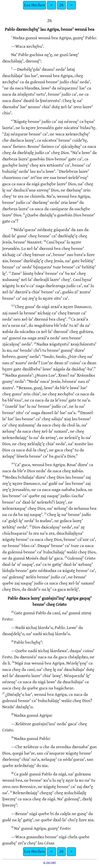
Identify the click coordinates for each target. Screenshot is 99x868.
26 (61, 5)
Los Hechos (35, 5)
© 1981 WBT (50, 863)
